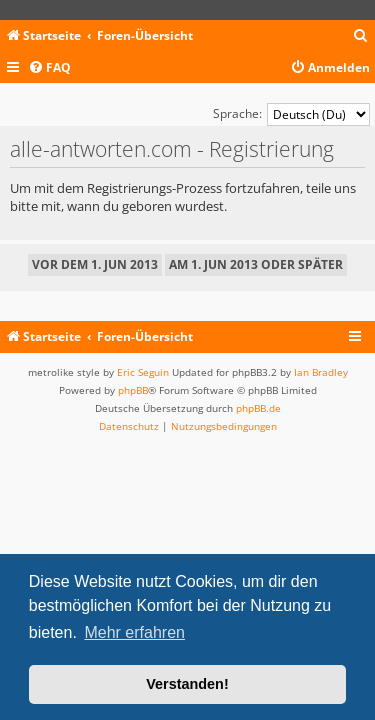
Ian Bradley (321, 372)
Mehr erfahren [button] (134, 632)
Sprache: (237, 113)
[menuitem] (361, 36)
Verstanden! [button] (187, 684)
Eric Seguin (143, 372)
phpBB (133, 390)
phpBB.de (258, 408)
